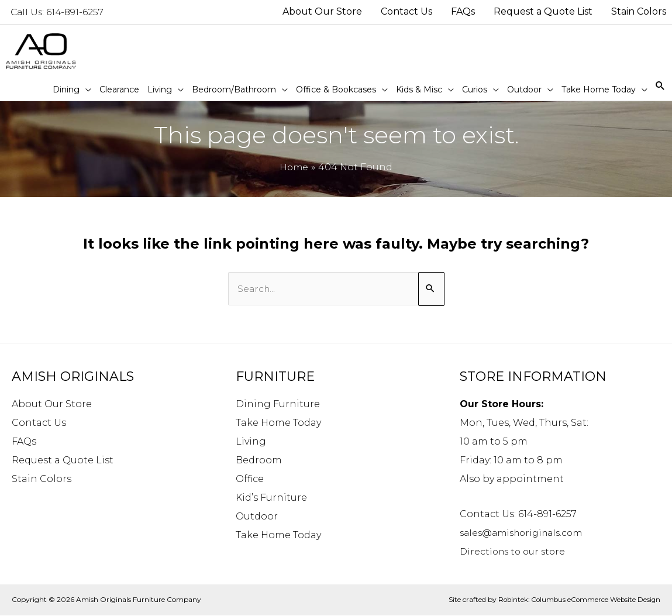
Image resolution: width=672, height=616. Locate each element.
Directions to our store (515, 553)
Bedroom (259, 461)
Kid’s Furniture (271, 499)
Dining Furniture (278, 405)
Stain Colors (42, 480)
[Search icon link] (660, 86)
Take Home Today (278, 424)
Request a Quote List (63, 461)
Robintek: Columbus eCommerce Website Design (577, 600)
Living (251, 443)
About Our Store (52, 405)
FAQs (24, 443)
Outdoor (257, 517)
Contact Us (39, 424)
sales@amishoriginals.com (525, 534)
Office (250, 480)
